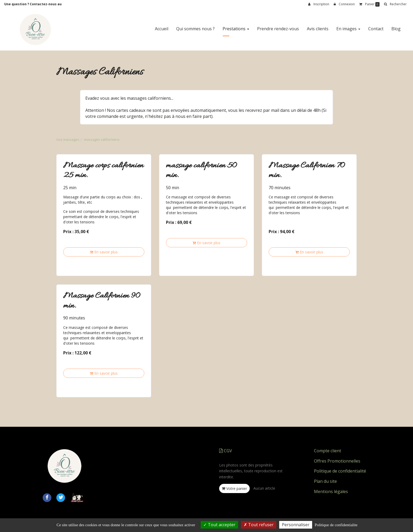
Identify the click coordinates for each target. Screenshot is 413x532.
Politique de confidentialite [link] (336, 525)
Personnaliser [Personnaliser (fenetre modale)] (296, 525)
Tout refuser (259, 525)
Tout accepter (219, 525)
